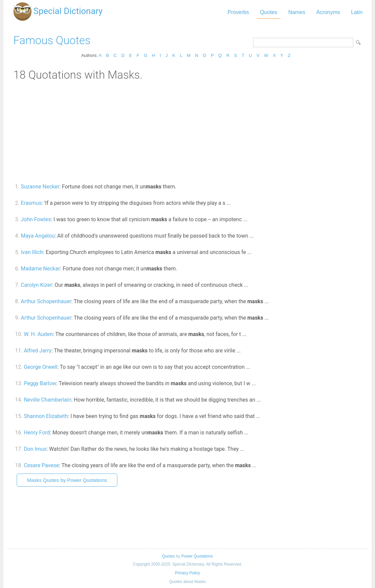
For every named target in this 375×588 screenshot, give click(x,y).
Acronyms (328, 12)
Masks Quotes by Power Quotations (67, 480)
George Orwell (40, 367)
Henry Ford (37, 433)
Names (297, 12)
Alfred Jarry (38, 351)
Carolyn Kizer (36, 285)
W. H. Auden (38, 334)
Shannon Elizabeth (46, 416)
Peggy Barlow (40, 383)
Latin (357, 12)
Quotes (269, 12)
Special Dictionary (68, 11)
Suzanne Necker (40, 187)
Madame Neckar (40, 269)
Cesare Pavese (41, 465)
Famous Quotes (52, 40)
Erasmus (31, 203)
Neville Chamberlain (47, 400)
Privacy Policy (187, 573)
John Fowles (36, 219)
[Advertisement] (187, 132)
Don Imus (35, 449)
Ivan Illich (32, 252)
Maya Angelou (38, 236)
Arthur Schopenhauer (46, 301)
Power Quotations (197, 556)
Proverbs (238, 12)
